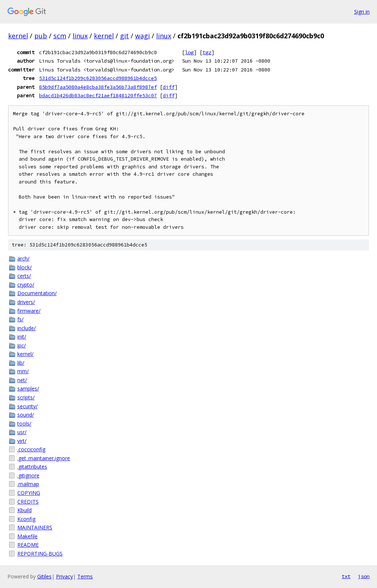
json (364, 576)
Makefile (27, 536)
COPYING (29, 493)
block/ (24, 267)
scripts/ (26, 397)
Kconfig (26, 519)
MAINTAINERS (35, 527)
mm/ (23, 371)
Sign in (362, 12)
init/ (22, 337)
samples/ (28, 388)
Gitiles (44, 576)
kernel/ (25, 354)
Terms (85, 576)
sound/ (26, 415)
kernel (18, 36)
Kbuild (24, 510)
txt (346, 576)
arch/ (23, 258)
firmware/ (29, 311)
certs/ (24, 276)
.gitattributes (32, 467)
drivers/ (26, 302)
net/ (22, 380)
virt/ (22, 441)
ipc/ (22, 345)
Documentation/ (37, 293)
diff (169, 87)
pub (41, 36)
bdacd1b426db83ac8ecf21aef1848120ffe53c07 (98, 95)
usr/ (22, 432)
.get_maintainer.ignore (44, 458)
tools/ (24, 423)
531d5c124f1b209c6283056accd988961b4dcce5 (98, 78)
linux (80, 36)
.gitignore (28, 475)
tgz (207, 52)
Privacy (64, 576)
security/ (27, 406)
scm (60, 36)
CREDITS (28, 502)
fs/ (20, 319)
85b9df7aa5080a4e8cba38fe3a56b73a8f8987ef (98, 87)
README (28, 545)
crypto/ (26, 285)
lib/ (21, 363)
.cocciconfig (31, 449)
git (124, 36)
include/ (27, 328)
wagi (142, 36)
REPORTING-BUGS (40, 554)
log (189, 52)
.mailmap (28, 484)
